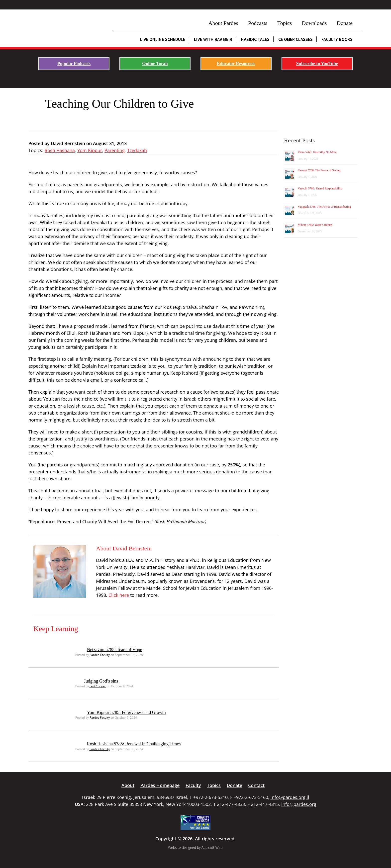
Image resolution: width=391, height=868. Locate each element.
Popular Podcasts (74, 64)
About (128, 785)
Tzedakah (137, 150)
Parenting (115, 150)
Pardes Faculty (100, 655)
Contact (256, 785)
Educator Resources (236, 64)
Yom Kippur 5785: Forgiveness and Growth (126, 712)
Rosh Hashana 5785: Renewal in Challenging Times (134, 744)
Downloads (314, 23)
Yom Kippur (90, 150)
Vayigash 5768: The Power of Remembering (324, 207)
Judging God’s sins (101, 681)
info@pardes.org (299, 804)
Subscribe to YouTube (317, 64)
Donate (345, 23)
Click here (119, 595)
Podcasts (258, 23)
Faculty (193, 785)
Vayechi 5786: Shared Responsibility (320, 188)
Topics (285, 23)
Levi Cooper (98, 686)
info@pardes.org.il (290, 797)
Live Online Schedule (163, 39)
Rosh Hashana (60, 150)
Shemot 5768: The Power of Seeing (319, 170)
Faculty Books (337, 39)
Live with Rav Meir (213, 39)
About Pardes (223, 23)
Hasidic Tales (255, 39)
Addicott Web (212, 847)
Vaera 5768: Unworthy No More (317, 152)
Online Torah (155, 64)
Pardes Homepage (160, 785)
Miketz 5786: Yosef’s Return (315, 225)
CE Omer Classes (295, 39)
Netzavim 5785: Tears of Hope (115, 650)
